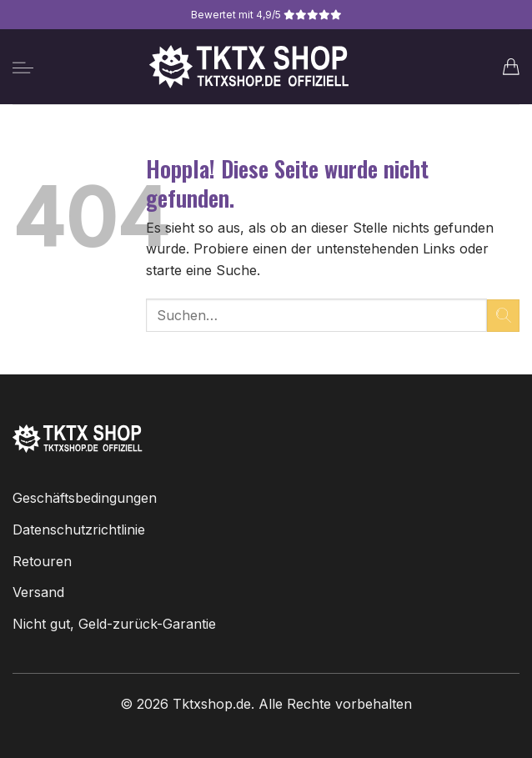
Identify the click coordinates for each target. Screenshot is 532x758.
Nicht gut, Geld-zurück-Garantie (114, 624)
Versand (38, 592)
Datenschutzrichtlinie (79, 530)
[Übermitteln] (503, 316)
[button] (23, 67)
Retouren (42, 561)
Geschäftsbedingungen (85, 498)
